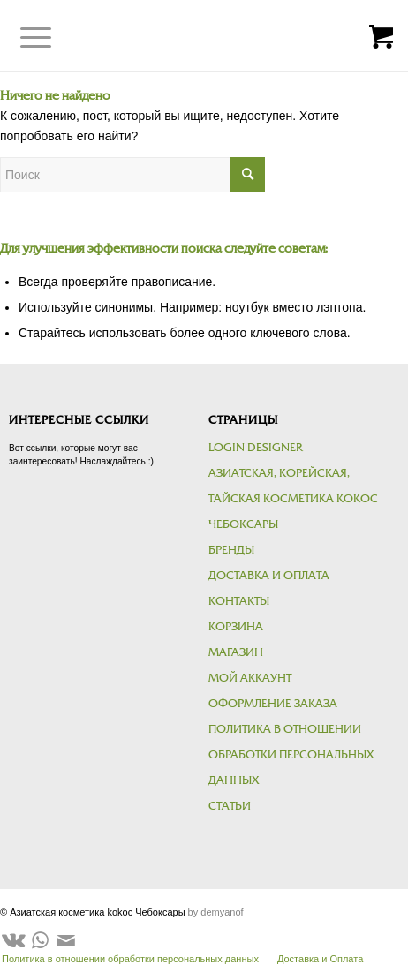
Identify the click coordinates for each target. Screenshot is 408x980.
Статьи (230, 806)
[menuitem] (315, 959)
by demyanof (216, 912)
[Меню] (23, 38)
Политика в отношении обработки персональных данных (291, 755)
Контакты (239, 601)
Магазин (236, 652)
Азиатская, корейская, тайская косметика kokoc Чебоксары (293, 499)
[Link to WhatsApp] (40, 940)
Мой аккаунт (250, 678)
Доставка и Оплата (269, 576)
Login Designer (255, 448)
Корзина (236, 627)
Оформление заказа (273, 704)
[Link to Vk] (13, 940)
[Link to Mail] (66, 940)
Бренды (231, 550)
